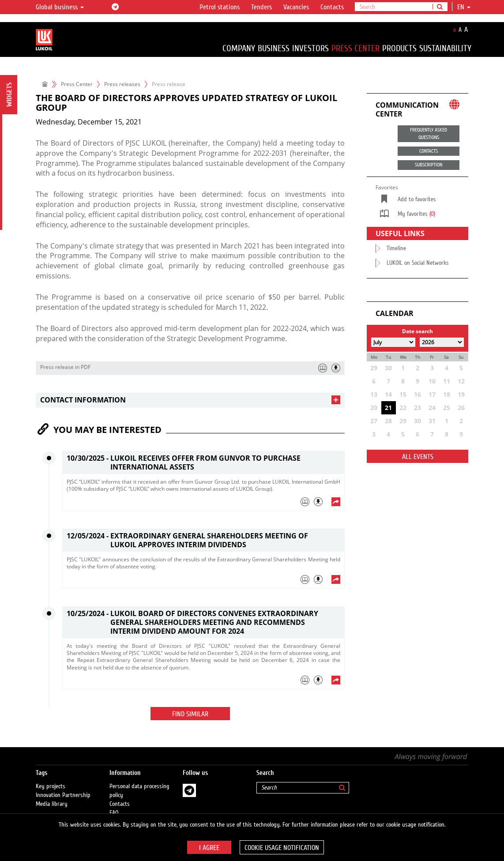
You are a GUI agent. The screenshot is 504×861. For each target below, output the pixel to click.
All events (418, 457)
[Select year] (442, 342)
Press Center (355, 48)
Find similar (190, 714)
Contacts (332, 7)
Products (399, 48)
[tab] (190, 400)
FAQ (114, 804)
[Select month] (393, 342)
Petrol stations (220, 7)
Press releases (122, 84)
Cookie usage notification (282, 848)
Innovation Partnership (63, 786)
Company (239, 48)
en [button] (464, 7)
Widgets (9, 95)
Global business (60, 7)
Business (274, 48)
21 (388, 408)
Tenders (261, 7)
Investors (310, 48)
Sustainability (445, 48)
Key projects (51, 778)
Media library (52, 795)
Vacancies (296, 7)
